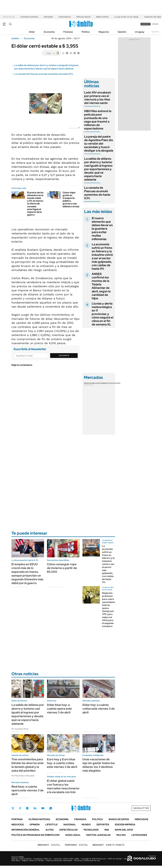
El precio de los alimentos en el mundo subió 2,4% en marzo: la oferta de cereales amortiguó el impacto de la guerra (35, 204)
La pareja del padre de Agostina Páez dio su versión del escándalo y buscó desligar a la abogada (99, 144)
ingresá (155, 24)
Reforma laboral (83, 17)
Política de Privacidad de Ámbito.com (35, 835)
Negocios (104, 32)
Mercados (141, 819)
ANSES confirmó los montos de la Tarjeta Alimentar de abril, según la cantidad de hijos (101, 286)
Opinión (122, 32)
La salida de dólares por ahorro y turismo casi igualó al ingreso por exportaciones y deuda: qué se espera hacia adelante (46, 67)
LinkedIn (35, 808)
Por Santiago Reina (20, 729)
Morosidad (48, 17)
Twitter (13, 808)
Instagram (27, 808)
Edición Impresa (125, 825)
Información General (26, 830)
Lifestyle (52, 825)
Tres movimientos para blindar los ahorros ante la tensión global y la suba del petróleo (28, 765)
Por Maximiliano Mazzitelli (23, 776)
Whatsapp (51, 808)
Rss (107, 830)
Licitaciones (139, 835)
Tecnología (91, 830)
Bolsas (96, 383)
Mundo (86, 825)
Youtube (43, 808)
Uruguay (140, 32)
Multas (121, 835)
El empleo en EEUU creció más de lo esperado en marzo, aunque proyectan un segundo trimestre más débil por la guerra (27, 574)
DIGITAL (49, 845)
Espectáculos (68, 830)
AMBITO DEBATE (108, 845)
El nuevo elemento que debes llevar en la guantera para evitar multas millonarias (102, 229)
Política (86, 32)
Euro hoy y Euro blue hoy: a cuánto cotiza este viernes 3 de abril (62, 763)
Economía (49, 32)
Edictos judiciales (98, 835)
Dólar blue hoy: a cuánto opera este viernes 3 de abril (59, 709)
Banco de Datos (119, 819)
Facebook (20, 808)
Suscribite (64, 355)
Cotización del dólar (153, 17)
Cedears (116, 383)
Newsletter (155, 32)
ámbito (15, 38)
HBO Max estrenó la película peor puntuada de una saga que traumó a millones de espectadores (98, 120)
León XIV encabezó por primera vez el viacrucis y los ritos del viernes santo (98, 98)
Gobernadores (65, 17)
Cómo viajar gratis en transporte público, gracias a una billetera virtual (71, 200)
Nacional (70, 825)
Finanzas (68, 32)
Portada (17, 819)
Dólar (32, 32)
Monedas (88, 383)
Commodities (106, 383)
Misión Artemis (102, 17)
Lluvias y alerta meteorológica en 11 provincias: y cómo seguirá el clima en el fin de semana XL (103, 314)
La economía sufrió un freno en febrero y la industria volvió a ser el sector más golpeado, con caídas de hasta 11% (102, 256)
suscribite (146, 24)
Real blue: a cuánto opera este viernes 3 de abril (28, 790)
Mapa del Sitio (124, 830)
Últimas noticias (39, 819)
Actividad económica (29, 17)
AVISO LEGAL (73, 835)
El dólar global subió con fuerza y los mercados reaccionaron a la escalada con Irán (63, 786)
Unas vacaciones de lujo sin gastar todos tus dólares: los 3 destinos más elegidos (99, 765)
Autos (50, 830)
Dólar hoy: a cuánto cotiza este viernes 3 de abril (99, 709)
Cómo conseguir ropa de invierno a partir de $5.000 (62, 568)
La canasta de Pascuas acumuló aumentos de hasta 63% (44, 74)
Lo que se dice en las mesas (126, 17)
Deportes (103, 825)
